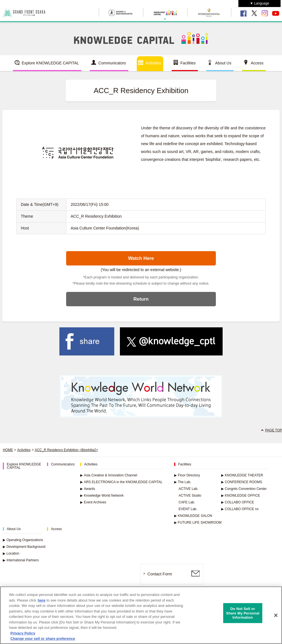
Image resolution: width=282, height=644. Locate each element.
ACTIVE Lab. (188, 489)
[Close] (276, 617)
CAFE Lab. (187, 502)
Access (257, 63)
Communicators (112, 63)
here (42, 602)
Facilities (188, 63)
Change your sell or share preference (43, 640)
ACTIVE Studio (190, 496)
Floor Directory (187, 475)
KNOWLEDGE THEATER (242, 475)
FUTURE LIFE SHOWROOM (198, 523)
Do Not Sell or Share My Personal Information (243, 615)
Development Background (24, 547)
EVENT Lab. (188, 509)
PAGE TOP (274, 430)
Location (11, 553)
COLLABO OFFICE (238, 502)
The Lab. (183, 482)
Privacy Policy (23, 635)
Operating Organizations (23, 540)
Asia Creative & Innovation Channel (109, 475)
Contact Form (160, 574)
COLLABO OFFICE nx (240, 509)
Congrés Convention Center (244, 489)
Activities (153, 63)
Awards (88, 489)
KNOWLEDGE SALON (193, 516)
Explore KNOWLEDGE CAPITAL (50, 63)
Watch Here (141, 258)
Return (141, 299)
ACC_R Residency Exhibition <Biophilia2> (66, 450)
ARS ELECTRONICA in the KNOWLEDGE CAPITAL (121, 482)
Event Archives (93, 502)
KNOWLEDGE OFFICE (241, 496)
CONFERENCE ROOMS (242, 482)
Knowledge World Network (102, 496)
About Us (223, 63)
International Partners (21, 560)
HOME (8, 450)
